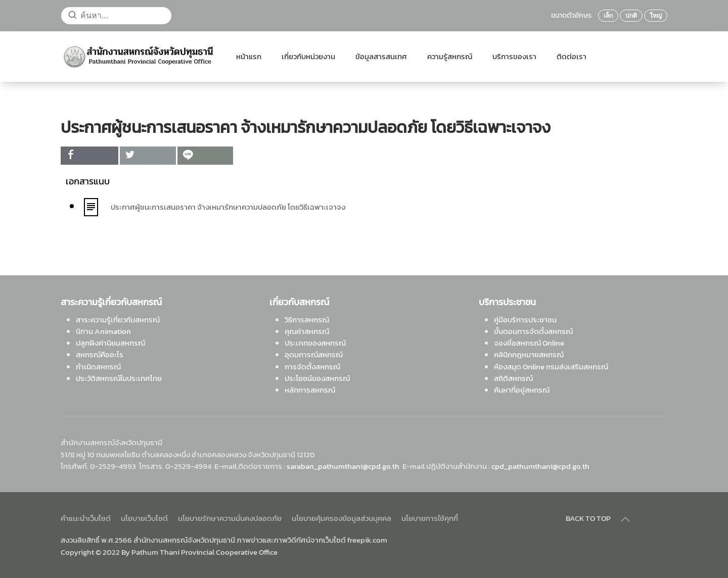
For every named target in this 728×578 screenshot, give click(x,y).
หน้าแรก (249, 56)
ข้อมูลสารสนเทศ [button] (381, 56)
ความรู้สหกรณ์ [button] (450, 56)
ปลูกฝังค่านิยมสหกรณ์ (110, 343)
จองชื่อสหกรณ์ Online (529, 343)
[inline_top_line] (205, 156)
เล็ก (608, 16)
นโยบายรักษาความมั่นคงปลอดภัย (230, 518)
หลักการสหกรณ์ (310, 390)
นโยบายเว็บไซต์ (144, 518)
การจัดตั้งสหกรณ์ (312, 367)
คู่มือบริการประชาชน (525, 320)
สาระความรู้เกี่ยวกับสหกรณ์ (118, 320)
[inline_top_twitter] (148, 156)
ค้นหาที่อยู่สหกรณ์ (522, 390)
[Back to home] (138, 57)
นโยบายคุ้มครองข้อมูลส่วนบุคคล (342, 518)
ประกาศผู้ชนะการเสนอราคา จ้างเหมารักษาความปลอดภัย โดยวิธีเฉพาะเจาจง (228, 207)
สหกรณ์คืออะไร (100, 354)
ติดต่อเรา (572, 56)
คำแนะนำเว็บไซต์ (86, 518)
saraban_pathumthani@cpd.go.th (343, 466)
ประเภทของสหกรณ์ (315, 343)
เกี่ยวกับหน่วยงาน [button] (308, 56)
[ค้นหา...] (116, 16)
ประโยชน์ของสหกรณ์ (317, 378)
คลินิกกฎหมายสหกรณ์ (529, 354)
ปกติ (631, 16)
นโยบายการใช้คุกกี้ (430, 518)
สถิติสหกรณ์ (513, 378)
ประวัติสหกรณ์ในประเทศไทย (119, 378)
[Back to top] (625, 519)
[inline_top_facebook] (89, 156)
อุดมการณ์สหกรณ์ (314, 354)
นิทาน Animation (103, 331)
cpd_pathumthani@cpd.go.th (540, 466)
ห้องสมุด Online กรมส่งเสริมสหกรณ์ (551, 367)
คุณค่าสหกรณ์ (307, 331)
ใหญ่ (656, 16)
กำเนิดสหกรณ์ (98, 367)
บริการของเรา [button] (514, 56)
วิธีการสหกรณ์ (307, 320)
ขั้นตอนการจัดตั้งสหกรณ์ (533, 331)
